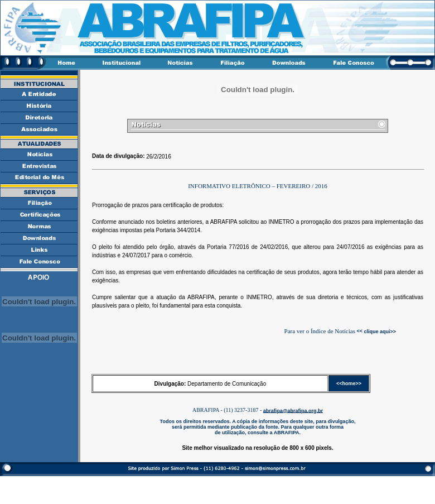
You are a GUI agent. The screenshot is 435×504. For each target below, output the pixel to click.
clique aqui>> (379, 331)
